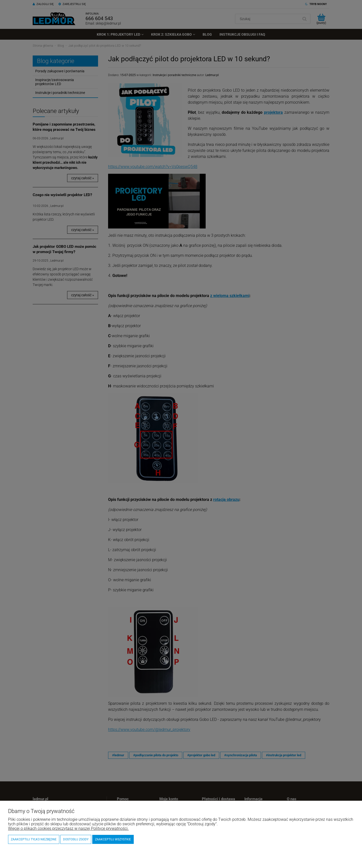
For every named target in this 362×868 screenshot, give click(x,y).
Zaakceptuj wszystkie (113, 839)
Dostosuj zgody (76, 839)
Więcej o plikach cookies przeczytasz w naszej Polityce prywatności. (68, 828)
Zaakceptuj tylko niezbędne (34, 839)
